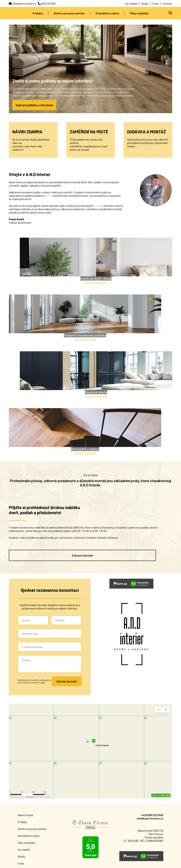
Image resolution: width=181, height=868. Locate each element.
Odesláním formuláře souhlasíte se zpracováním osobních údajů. (34, 626)
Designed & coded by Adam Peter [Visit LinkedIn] (144, 863)
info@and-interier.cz (150, 763)
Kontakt (167, 3)
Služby (145, 3)
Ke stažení (131, 3)
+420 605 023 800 (152, 760)
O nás (156, 3)
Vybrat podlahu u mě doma (34, 105)
